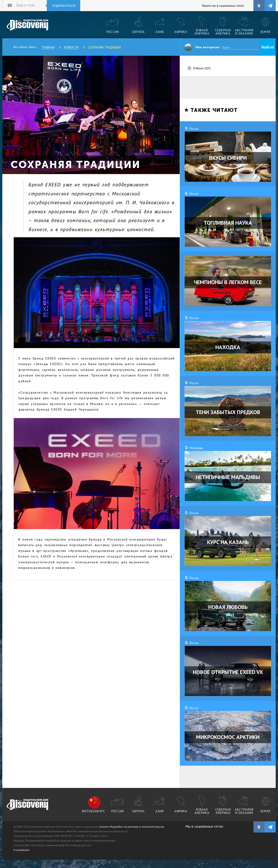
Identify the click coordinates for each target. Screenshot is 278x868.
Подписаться (64, 6)
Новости (71, 47)
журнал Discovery (28, 805)
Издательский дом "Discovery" (28, 25)
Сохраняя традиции (104, 47)
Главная (48, 47)
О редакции (21, 850)
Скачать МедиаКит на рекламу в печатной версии (131, 827)
